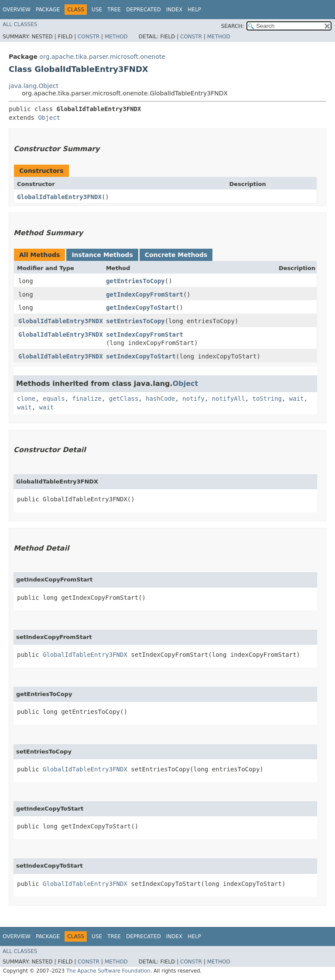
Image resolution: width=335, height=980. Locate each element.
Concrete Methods (176, 255)
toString (267, 399)
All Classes (20, 24)
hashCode (160, 399)
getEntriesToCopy (135, 281)
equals (54, 399)
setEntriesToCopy (135, 321)
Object (49, 118)
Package (48, 10)
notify (193, 399)
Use (97, 10)
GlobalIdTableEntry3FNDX (59, 197)
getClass (124, 399)
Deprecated (144, 10)
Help (194, 10)
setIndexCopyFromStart (145, 335)
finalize (87, 399)
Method (116, 37)
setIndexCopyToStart (141, 356)
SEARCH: (233, 26)
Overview (17, 10)
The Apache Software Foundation (108, 971)
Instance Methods (102, 255)
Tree (114, 10)
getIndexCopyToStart (141, 308)
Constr (89, 37)
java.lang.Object (34, 86)
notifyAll (229, 399)
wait (297, 399)
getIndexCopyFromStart (145, 294)
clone (26, 399)
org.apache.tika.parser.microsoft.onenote (102, 57)
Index (174, 10)
